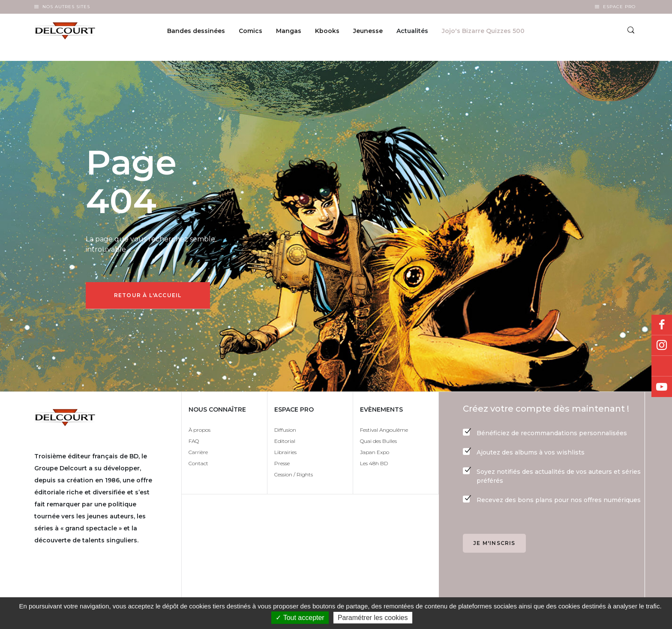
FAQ (194, 444)
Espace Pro (619, 7)
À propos (199, 432)
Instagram (662, 346)
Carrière (198, 455)
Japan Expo (375, 455)
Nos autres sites (66, 7)
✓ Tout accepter (300, 618)
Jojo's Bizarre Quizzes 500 (483, 33)
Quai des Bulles (378, 444)
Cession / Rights (294, 477)
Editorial (285, 444)
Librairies (285, 455)
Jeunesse (368, 33)
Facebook (662, 325)
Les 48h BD (374, 466)
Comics (250, 33)
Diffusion (285, 432)
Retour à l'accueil (150, 296)
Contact (198, 466)
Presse (282, 466)
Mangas (289, 33)
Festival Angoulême (384, 432)
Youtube (662, 387)
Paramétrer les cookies (373, 618)
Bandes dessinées (196, 33)
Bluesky (662, 366)
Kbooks (327, 33)
